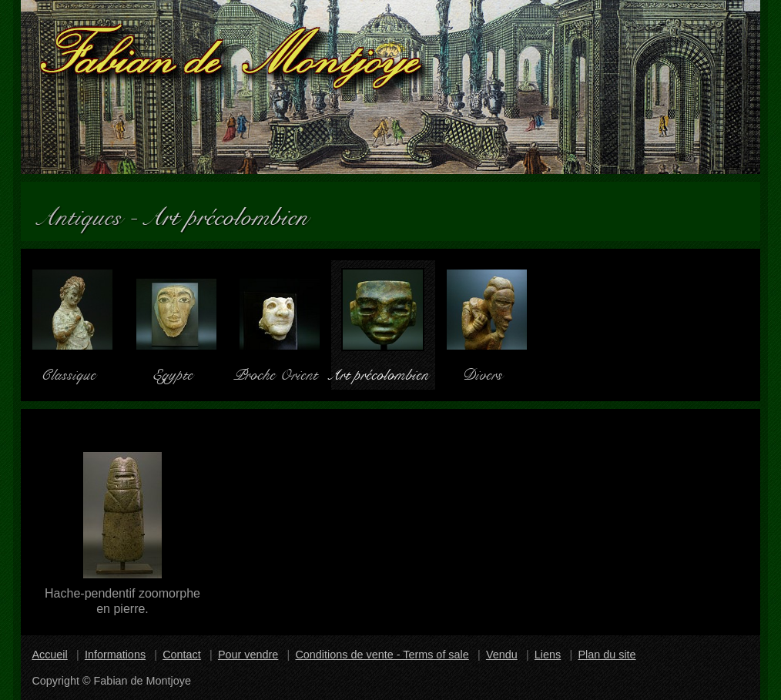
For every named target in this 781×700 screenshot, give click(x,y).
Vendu (502, 655)
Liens (548, 655)
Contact (182, 655)
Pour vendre (248, 655)
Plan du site (607, 655)
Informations (115, 655)
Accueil (49, 655)
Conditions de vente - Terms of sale (382, 655)
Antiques (86, 211)
